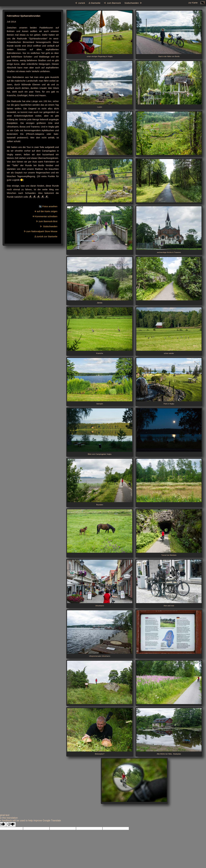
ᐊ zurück (80, 3)
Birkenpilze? (100, 732)
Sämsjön (100, 381)
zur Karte (193, 4)
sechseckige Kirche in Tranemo (169, 230)
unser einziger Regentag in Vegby (100, 34)
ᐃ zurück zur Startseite (46, 236)
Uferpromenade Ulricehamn (100, 634)
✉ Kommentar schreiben (45, 216)
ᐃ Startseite (95, 3)
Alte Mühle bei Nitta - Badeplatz (169, 732)
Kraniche (100, 331)
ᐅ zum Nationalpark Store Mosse (41, 231)
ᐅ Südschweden (49, 226)
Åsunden (100, 482)
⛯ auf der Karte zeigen (46, 211)
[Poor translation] (11, 824)
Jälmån (100, 280)
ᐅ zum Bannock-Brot (47, 221)
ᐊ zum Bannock (112, 3)
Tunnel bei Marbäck (169, 533)
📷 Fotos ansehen (48, 206)
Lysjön (100, 84)
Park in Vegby (169, 381)
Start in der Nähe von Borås (169, 34)
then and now (169, 583)
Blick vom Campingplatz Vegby (100, 432)
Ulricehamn (100, 583)
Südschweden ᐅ (133, 3)
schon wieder (169, 331)
